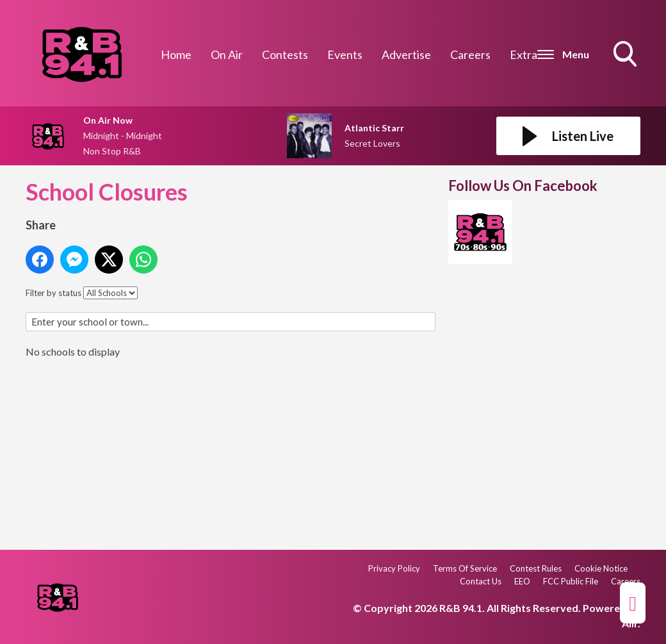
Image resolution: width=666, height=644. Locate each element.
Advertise (406, 54)
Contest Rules (536, 568)
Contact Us (481, 581)
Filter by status (53, 293)
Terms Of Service (465, 568)
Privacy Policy (394, 568)
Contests (285, 54)
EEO (522, 581)
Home (176, 54)
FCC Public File (571, 581)
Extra (524, 54)
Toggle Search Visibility (626, 55)
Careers (470, 54)
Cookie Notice (601, 568)
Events (345, 54)
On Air (227, 54)
